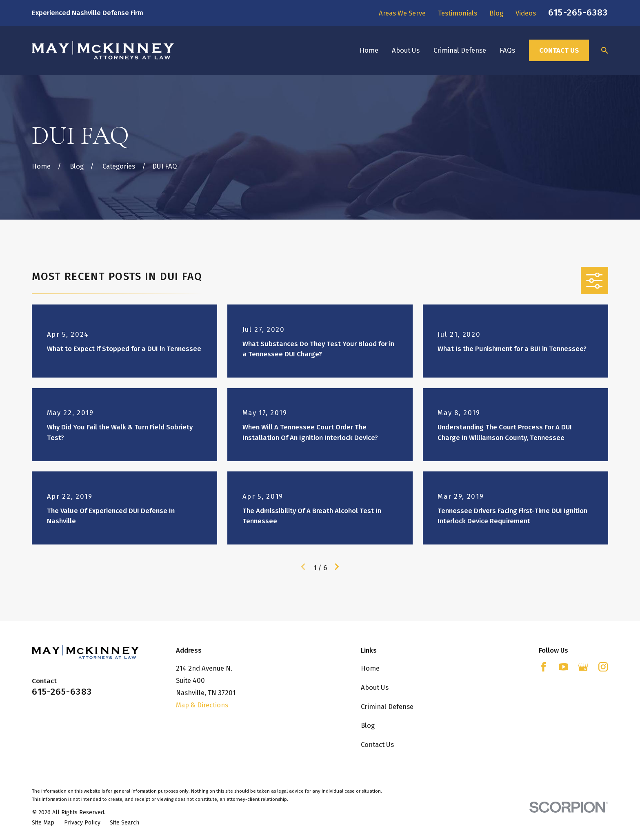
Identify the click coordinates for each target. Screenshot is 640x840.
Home (370, 668)
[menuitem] (43, 823)
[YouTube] (563, 667)
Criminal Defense (387, 707)
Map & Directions (202, 705)
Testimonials (458, 13)
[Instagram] (603, 667)
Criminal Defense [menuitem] (460, 50)
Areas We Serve (402, 13)
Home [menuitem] (369, 50)
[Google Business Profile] (583, 667)
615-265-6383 (578, 12)
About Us (375, 687)
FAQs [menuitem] (507, 50)
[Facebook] (543, 667)
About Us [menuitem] (406, 50)
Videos (526, 13)
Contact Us (559, 50)
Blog (496, 13)
